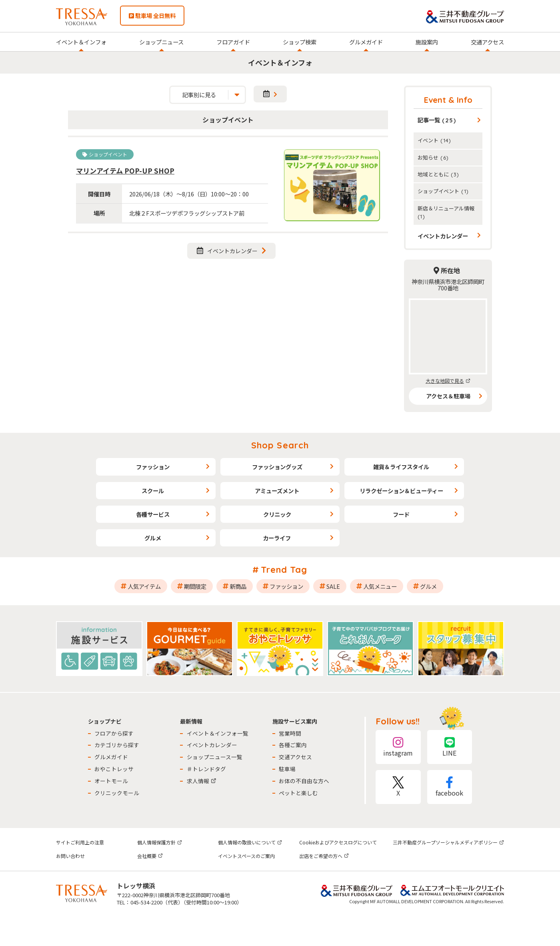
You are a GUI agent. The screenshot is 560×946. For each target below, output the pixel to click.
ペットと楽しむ (298, 793)
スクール (153, 491)
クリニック (277, 514)
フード (401, 514)
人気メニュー (380, 586)
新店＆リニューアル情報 (446, 212)
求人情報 (202, 781)
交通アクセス (487, 42)
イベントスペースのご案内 (246, 856)
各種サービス (153, 514)
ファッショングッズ (277, 467)
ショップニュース (161, 42)
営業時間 (290, 733)
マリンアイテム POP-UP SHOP (125, 171)
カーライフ (277, 538)
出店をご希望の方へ (324, 856)
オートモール (111, 781)
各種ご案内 (293, 745)
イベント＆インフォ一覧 (218, 733)
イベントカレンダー (227, 251)
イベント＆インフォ (81, 42)
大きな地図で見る (448, 381)
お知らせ (433, 157)
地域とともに (438, 174)
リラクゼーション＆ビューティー (401, 491)
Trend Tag (284, 570)
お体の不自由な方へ (304, 781)
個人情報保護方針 (160, 842)
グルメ (153, 538)
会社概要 (150, 856)
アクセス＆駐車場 (448, 396)
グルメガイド (366, 42)
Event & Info (448, 100)
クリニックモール (117, 793)
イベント (434, 140)
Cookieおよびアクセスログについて (338, 842)
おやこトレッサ (114, 769)
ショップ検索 (300, 42)
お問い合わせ (70, 856)
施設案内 (427, 42)
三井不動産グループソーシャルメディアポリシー (448, 842)
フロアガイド (233, 42)
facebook (450, 787)
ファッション (153, 467)
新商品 (238, 586)
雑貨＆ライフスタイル (401, 467)
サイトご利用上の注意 (80, 842)
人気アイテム (144, 586)
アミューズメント (277, 491)
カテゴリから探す (117, 745)
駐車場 (287, 769)
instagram (398, 747)
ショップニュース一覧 (215, 757)
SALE (333, 586)
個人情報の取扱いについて (250, 842)
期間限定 (195, 586)
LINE (450, 747)
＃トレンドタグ (206, 769)
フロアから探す (114, 733)
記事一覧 (437, 120)
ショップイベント (443, 191)
